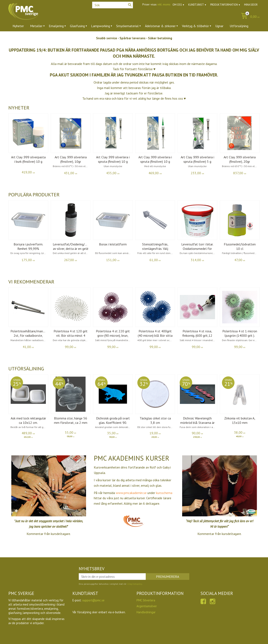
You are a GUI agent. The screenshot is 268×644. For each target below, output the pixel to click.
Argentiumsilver (147, 606)
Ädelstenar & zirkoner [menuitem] (160, 26)
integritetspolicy (135, 584)
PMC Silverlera (146, 600)
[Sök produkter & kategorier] (113, 5)
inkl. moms (164, 4)
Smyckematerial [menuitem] (127, 26)
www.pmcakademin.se (132, 493)
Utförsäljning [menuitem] (239, 26)
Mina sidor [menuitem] (251, 5)
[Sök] (130, 5)
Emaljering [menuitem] (56, 26)
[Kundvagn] (249, 17)
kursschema (164, 493)
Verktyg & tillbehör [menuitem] (195, 26)
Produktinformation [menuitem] (224, 5)
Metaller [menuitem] (36, 26)
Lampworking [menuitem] (100, 26)
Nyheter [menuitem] (18, 26)
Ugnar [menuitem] (219, 26)
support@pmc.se (93, 600)
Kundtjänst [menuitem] (196, 5)
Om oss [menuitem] (177, 5)
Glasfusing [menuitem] (77, 26)
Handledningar (146, 612)
